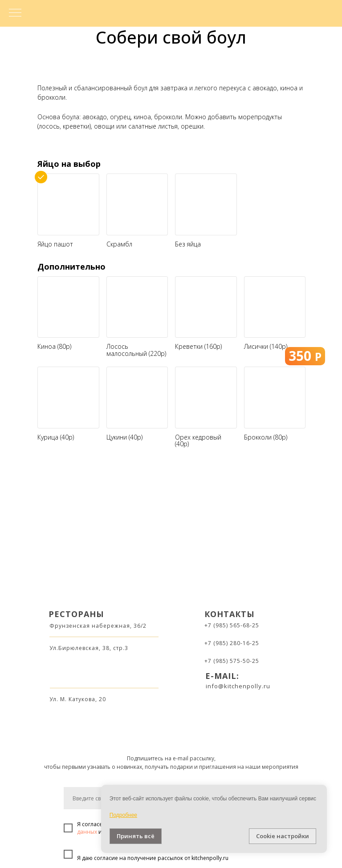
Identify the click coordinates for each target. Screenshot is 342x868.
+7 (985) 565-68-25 (232, 625)
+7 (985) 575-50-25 (232, 661)
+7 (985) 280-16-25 (232, 643)
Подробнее (123, 815)
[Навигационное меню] (15, 13)
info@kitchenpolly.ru (238, 686)
